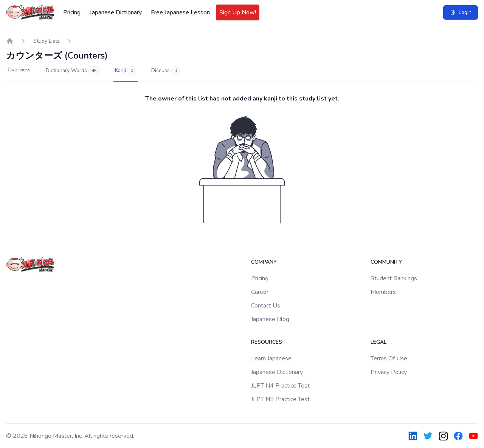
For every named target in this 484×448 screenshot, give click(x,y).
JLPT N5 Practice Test (280, 399)
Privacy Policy (389, 372)
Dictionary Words (73, 71)
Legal (379, 342)
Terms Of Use (389, 358)
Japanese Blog (270, 319)
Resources (267, 342)
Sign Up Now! (238, 12)
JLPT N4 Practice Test (280, 386)
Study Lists (47, 41)
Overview (19, 70)
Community (386, 262)
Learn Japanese (271, 358)
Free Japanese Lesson (180, 12)
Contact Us (266, 306)
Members (383, 292)
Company (264, 262)
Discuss (166, 71)
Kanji (126, 71)
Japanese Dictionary (116, 12)
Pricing (72, 12)
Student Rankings (394, 278)
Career (260, 292)
